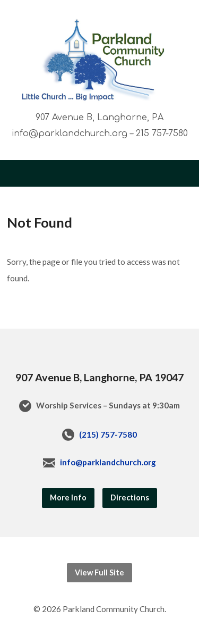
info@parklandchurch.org (108, 462)
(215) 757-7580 (108, 434)
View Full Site (99, 572)
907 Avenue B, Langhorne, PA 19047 (99, 377)
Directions (130, 497)
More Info (68, 497)
